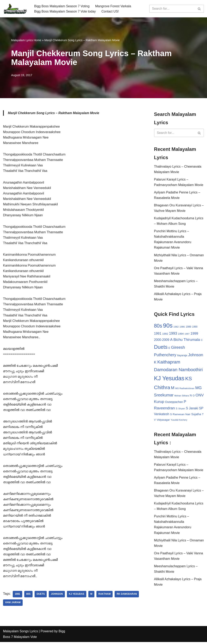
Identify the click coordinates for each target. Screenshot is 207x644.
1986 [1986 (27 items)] (182, 327)
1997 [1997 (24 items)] (187, 335)
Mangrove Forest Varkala (113, 6)
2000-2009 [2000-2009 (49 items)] (162, 340)
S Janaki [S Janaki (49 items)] (192, 409)
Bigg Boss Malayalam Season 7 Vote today (65, 11)
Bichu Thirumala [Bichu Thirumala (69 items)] (187, 340)
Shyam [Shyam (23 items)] (182, 410)
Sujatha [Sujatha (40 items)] (196, 415)
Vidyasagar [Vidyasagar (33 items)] (163, 421)
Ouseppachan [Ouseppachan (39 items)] (174, 403)
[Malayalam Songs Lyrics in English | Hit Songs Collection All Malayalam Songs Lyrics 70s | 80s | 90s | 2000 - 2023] (15, 9)
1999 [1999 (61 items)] (194, 334)
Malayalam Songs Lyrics (21, 633)
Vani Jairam (13, 605)
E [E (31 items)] (169, 349)
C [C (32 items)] (202, 341)
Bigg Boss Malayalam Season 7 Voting (62, 6)
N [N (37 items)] (191, 396)
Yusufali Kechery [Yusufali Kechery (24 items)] (179, 421)
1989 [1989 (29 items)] (189, 327)
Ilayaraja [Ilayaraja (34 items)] (182, 356)
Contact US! (110, 11)
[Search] (172, 9)
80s (28, 596)
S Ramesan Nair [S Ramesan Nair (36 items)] (180, 415)
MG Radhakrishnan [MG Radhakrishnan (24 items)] (185, 389)
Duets (41, 596)
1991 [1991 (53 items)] (158, 334)
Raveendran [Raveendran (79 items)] (164, 409)
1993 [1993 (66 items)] (173, 334)
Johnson (57, 596)
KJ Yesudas (77, 596)
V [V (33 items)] (155, 421)
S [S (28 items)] (177, 410)
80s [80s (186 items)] (158, 326)
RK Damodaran (127, 596)
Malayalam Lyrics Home (26, 40)
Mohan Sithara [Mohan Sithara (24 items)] (182, 396)
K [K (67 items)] (155, 363)
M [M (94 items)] (173, 389)
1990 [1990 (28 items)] (195, 327)
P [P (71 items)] (185, 403)
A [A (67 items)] (171, 340)
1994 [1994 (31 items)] (181, 335)
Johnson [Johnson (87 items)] (196, 356)
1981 (17, 596)
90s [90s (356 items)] (168, 326)
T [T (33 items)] (203, 415)
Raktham (105, 596)
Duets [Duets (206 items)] (161, 348)
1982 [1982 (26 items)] (176, 327)
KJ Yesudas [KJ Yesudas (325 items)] (169, 379)
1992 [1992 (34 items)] (165, 335)
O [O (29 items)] (194, 396)
